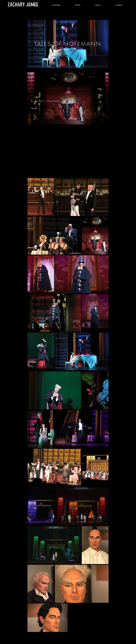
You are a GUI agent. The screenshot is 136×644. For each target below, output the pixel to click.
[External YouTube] (68, 150)
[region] (68, 44)
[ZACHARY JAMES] (23, 5)
